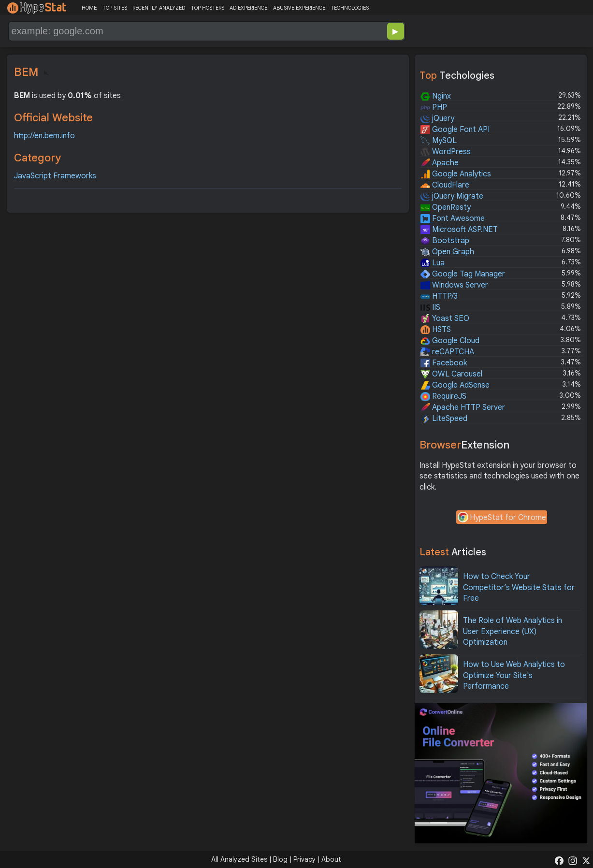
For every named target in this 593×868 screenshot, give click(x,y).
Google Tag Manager (463, 274)
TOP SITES (115, 8)
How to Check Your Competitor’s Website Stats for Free (519, 587)
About (331, 859)
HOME (89, 8)
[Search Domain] (175, 31)
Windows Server (454, 285)
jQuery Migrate (452, 196)
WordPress (446, 152)
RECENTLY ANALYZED (159, 8)
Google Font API (455, 130)
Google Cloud (450, 341)
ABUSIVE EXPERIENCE (299, 8)
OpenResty (446, 207)
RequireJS (443, 396)
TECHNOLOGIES (350, 8)
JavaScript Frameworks (55, 176)
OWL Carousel (451, 374)
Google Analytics (456, 174)
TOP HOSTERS (208, 8)
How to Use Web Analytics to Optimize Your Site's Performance (514, 675)
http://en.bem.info (44, 136)
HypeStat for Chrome (502, 518)
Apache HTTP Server (463, 407)
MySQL (439, 141)
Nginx (436, 96)
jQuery (437, 118)
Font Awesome (453, 218)
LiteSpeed (444, 419)
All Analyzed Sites (239, 859)
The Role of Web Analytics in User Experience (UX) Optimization (513, 631)
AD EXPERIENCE (248, 8)
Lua (433, 263)
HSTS (436, 330)
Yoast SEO (445, 318)
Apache (440, 163)
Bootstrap (445, 241)
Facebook (444, 363)
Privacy (304, 859)
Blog (280, 859)
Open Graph (447, 252)
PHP (434, 107)
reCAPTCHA (447, 352)
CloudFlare (445, 185)
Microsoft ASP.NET (459, 230)
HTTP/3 (439, 296)
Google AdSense (455, 385)
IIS (430, 307)
